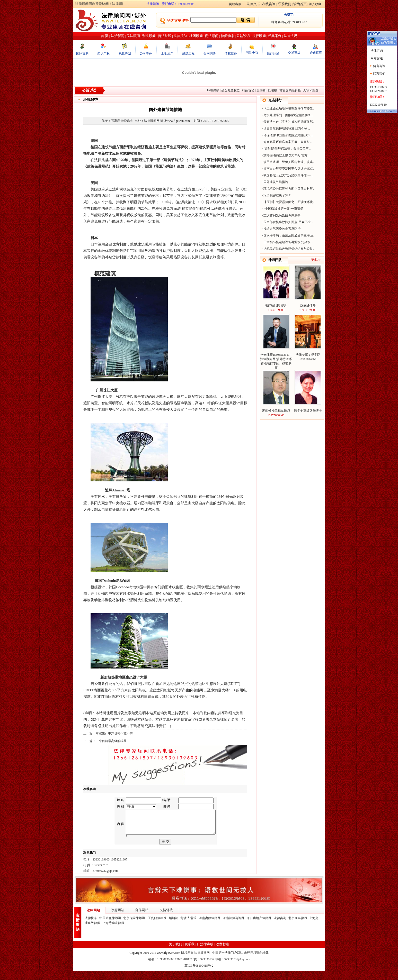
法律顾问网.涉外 (276, 305)
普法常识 (165, 36)
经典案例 (275, 36)
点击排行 (275, 100)
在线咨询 (269, 4)
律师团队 (275, 260)
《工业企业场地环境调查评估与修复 (288, 108)
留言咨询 (379, 66)
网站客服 (376, 58)
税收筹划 (125, 53)
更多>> (316, 260)
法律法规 (290, 36)
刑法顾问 (149, 36)
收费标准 (223, 953)
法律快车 (91, 927)
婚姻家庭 (316, 53)
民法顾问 (133, 36)
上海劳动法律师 (113, 932)
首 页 (105, 36)
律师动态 (227, 36)
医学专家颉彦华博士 (308, 411)
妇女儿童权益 (231, 90)
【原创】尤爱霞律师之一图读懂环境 (288, 202)
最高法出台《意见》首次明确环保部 (288, 122)
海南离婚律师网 (210, 927)
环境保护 (213, 90)
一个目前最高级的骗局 (111, 741)
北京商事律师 (298, 927)
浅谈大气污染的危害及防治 (282, 229)
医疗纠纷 (273, 53)
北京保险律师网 (134, 927)
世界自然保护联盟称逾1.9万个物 (285, 129)
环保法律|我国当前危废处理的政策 (287, 135)
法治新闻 (118, 36)
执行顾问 (259, 36)
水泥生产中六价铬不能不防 (114, 733)
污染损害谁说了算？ (277, 195)
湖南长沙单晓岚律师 (276, 411)
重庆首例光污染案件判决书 (282, 215)
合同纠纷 (210, 53)
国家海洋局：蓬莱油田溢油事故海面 (288, 235)
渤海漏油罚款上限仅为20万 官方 (285, 155)
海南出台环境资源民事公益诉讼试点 (288, 169)
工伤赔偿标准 (157, 927)
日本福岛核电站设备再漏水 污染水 (287, 242)
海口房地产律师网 (259, 927)
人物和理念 (311, 90)
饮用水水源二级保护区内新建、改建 (288, 162)
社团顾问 (196, 36)
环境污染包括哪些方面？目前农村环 (288, 189)
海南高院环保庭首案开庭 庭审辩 (287, 142)
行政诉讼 (248, 90)
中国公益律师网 (110, 927)
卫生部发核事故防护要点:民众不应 (287, 222)
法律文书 (253, 4)
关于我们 (175, 953)
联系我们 (285, 4)
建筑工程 (188, 53)
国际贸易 (82, 53)
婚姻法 (173, 927)
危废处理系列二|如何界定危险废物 (287, 115)
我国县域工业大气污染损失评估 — (287, 175)
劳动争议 (252, 53)
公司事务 (146, 53)
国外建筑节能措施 (276, 182)
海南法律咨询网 (234, 927)
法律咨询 (280, 927)
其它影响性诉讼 (290, 90)
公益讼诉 (243, 36)
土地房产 (167, 53)
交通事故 (294, 53)
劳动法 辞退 (188, 927)
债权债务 (231, 53)
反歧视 (272, 90)
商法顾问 (212, 36)
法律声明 (207, 953)
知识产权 (103, 53)
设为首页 (300, 4)
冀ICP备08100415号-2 (199, 975)
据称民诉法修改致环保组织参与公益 (288, 249)
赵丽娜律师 (308, 305)
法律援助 (180, 36)
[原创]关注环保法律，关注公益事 (286, 149)
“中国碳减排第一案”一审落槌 (283, 209)
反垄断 (261, 90)
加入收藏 (315, 4)
